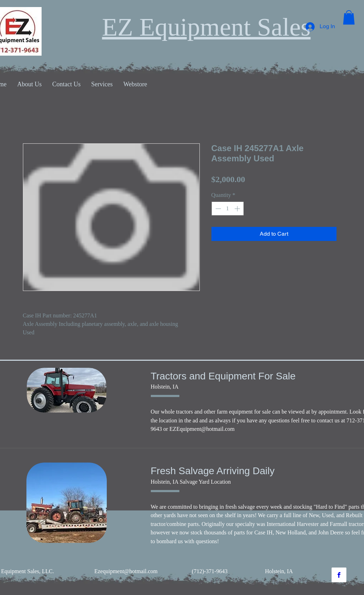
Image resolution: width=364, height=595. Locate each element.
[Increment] (238, 209)
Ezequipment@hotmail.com (126, 571)
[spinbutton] (228, 209)
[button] (349, 17)
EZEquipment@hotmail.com (202, 429)
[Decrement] (217, 209)
